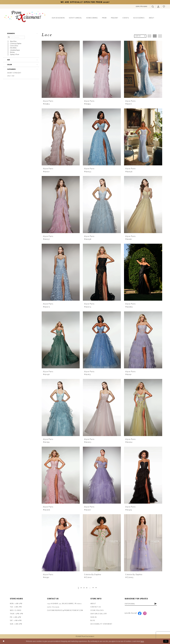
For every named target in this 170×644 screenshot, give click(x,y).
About (93, 604)
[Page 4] (87, 588)
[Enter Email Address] (141, 604)
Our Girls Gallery (99, 614)
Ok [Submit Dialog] (166, 641)
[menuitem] (142, 6)
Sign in (94, 617)
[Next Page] (96, 588)
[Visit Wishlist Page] (164, 7)
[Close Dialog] (4, 641)
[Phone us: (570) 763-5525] (142, 6)
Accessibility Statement (101, 624)
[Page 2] (81, 588)
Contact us (96, 607)
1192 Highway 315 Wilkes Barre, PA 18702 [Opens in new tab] (64, 604)
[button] (158, 7)
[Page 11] (93, 588)
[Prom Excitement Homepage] (25, 16)
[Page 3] (84, 588)
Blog (93, 621)
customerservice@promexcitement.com (65, 610)
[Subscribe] (157, 604)
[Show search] (153, 7)
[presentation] (61, 69)
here (142, 641)
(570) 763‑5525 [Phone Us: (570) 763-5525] (53, 607)
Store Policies (97, 610)
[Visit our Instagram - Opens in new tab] (145, 613)
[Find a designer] (16, 38)
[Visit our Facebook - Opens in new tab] (140, 613)
